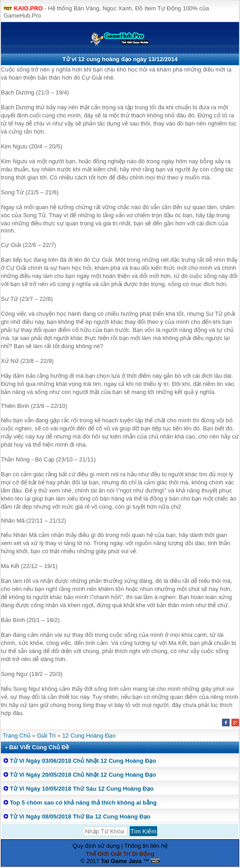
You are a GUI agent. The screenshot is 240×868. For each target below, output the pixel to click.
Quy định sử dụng (96, 846)
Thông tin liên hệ (146, 846)
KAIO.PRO (28, 8)
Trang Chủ (17, 736)
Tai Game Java (121, 861)
